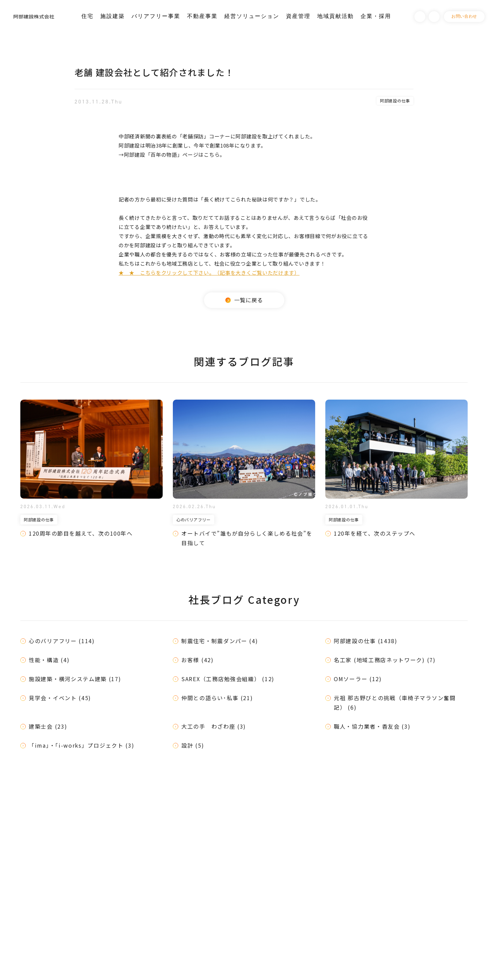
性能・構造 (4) (49, 660)
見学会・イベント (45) (60, 698)
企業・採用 (376, 16)
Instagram (434, 17)
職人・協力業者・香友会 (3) (372, 726)
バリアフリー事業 (156, 16)
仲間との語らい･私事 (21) (217, 698)
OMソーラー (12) (358, 679)
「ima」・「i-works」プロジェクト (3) (82, 745)
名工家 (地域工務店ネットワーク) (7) (385, 660)
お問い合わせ (464, 16)
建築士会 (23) (48, 726)
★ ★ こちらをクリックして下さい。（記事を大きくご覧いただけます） (209, 273)
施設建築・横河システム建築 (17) (75, 679)
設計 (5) (193, 745)
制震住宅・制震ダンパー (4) (220, 641)
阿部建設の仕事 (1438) (366, 641)
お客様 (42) (198, 660)
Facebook (420, 17)
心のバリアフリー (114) (62, 641)
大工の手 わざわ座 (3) (214, 726)
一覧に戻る (244, 300)
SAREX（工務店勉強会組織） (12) (228, 679)
